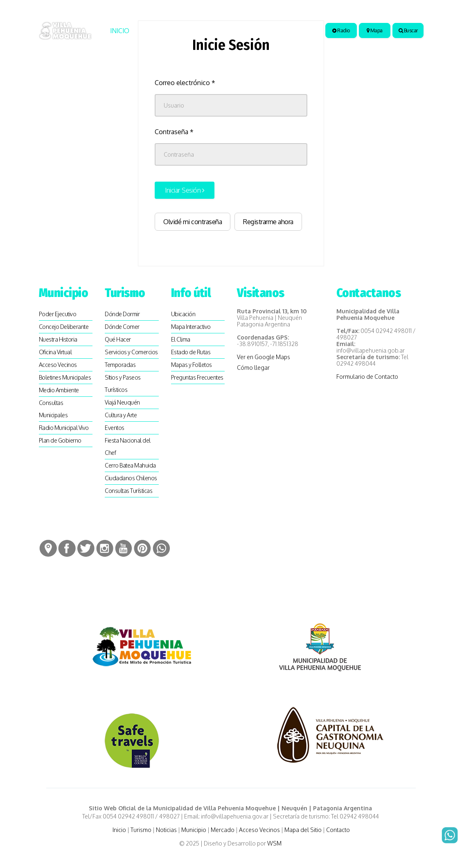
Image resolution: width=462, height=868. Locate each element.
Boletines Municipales (65, 377)
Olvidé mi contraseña (193, 222)
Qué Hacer (118, 339)
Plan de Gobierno (60, 440)
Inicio (120, 31)
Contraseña (174, 132)
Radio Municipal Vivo (64, 428)
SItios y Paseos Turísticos (123, 383)
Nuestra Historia (58, 339)
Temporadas (120, 365)
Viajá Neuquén (122, 402)
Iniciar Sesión (185, 190)
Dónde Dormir (122, 314)
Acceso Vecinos (58, 365)
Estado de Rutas (191, 352)
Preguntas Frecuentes (197, 377)
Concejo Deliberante (64, 327)
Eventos (115, 428)
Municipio (237, 31)
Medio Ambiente (59, 390)
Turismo (153, 31)
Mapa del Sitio (303, 830)
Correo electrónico (185, 83)
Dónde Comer (122, 327)
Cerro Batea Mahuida (130, 465)
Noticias (197, 31)
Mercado (223, 830)
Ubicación (183, 314)
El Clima (181, 339)
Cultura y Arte (121, 415)
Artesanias (287, 31)
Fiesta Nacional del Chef (128, 446)
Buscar (408, 30)
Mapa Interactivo (191, 327)
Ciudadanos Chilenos (131, 478)
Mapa (375, 30)
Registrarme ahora (268, 222)
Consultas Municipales (53, 409)
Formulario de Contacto (367, 377)
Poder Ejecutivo (58, 314)
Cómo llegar (253, 368)
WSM (275, 843)
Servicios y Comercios (131, 352)
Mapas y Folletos (192, 365)
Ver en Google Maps (264, 357)
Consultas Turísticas (128, 491)
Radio (341, 30)
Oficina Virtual (55, 352)
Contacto (338, 830)
